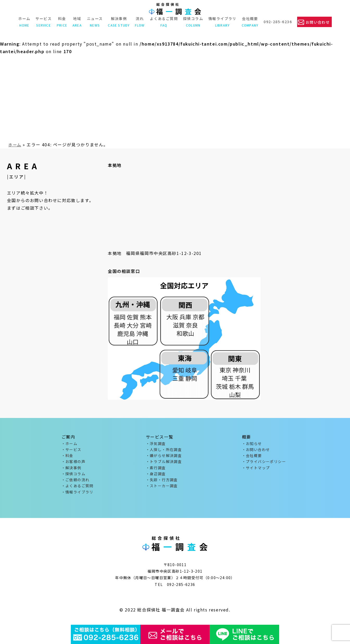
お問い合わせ (318, 22)
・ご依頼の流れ (76, 483)
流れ (139, 22)
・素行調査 (156, 470)
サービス (43, 22)
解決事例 (118, 22)
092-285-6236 (277, 22)
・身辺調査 (156, 477)
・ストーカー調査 (162, 490)
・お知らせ (252, 444)
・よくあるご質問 (77, 490)
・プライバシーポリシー (264, 463)
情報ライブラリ (222, 22)
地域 (77, 22)
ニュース (94, 22)
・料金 (67, 457)
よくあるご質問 (163, 22)
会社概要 (249, 22)
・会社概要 (252, 457)
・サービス (71, 450)
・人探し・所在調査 (164, 450)
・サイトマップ (256, 470)
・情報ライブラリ (77, 496)
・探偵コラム (73, 477)
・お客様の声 (73, 463)
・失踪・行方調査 (162, 483)
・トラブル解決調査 (164, 463)
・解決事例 (71, 470)
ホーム (24, 22)
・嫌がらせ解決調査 (164, 457)
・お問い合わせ (256, 450)
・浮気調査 (156, 444)
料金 (61, 22)
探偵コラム (193, 22)
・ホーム (70, 444)
